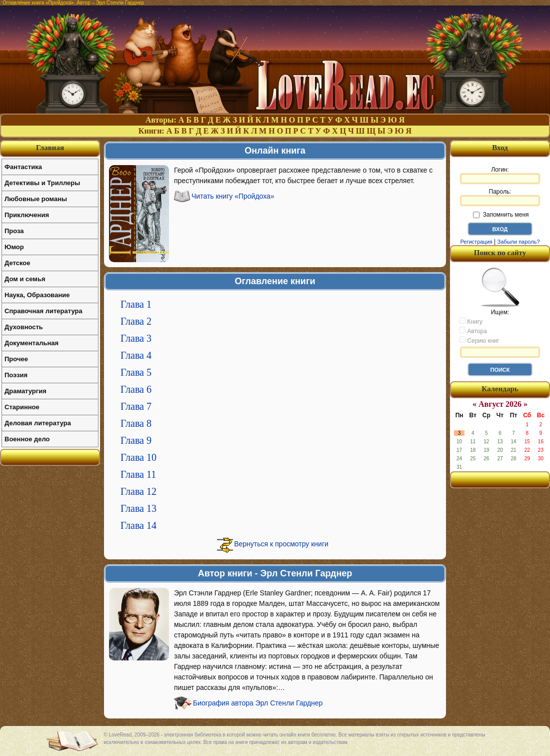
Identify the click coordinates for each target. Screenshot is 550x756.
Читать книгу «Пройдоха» (233, 196)
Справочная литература (43, 311)
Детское (17, 263)
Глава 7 (136, 406)
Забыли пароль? (519, 242)
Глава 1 (136, 304)
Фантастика (23, 167)
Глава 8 (136, 423)
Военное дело (27, 439)
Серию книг (479, 340)
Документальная (31, 343)
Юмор (14, 247)
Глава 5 (136, 372)
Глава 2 (136, 321)
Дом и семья (25, 279)
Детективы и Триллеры (42, 183)
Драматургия (25, 391)
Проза (14, 231)
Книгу (471, 321)
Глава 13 (138, 508)
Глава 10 (138, 457)
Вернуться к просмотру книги (281, 544)
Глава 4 (136, 355)
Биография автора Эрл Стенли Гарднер (258, 703)
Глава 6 (136, 389)
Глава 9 (136, 440)
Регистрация (476, 242)
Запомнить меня (501, 215)
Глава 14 (138, 525)
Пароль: (500, 197)
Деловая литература (38, 423)
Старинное (22, 407)
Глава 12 (138, 491)
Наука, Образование (37, 295)
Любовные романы (36, 199)
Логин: (500, 175)
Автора (473, 331)
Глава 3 (136, 338)
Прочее (16, 359)
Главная (50, 148)
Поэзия (16, 375)
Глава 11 (138, 474)
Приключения (27, 215)
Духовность (24, 327)
